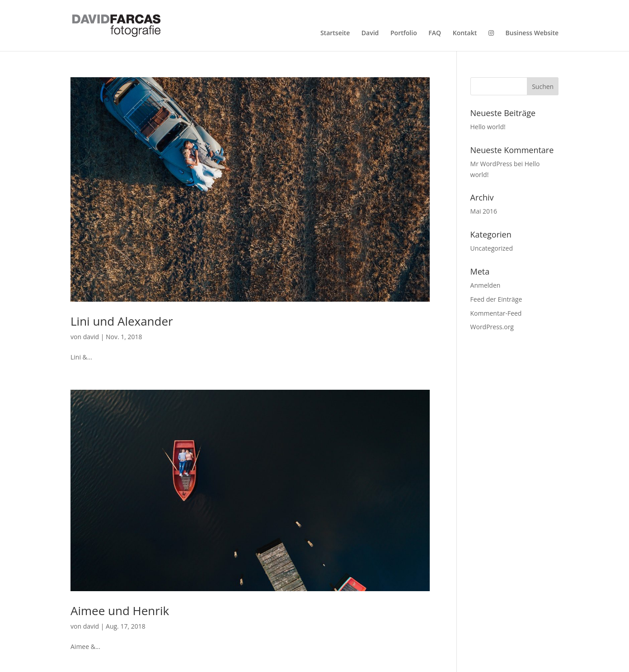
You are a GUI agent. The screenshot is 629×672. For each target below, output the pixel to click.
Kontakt (465, 33)
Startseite (335, 33)
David (370, 33)
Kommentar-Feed (496, 313)
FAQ (435, 33)
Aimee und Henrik (120, 611)
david (91, 337)
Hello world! (488, 127)
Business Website (532, 33)
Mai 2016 (484, 211)
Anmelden (486, 285)
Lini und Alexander (122, 321)
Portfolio (404, 33)
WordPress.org (492, 327)
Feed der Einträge (496, 299)
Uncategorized (492, 248)
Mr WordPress (491, 164)
